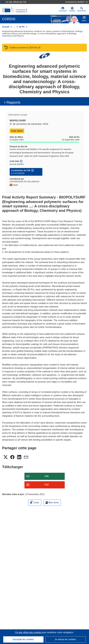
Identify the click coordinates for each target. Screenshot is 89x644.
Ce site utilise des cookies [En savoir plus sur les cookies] (29, 632)
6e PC (22, 27)
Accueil (6, 27)
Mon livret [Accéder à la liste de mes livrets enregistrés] (52, 503)
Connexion (63, 9)
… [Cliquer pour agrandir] (14, 27)
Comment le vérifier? (76, 2)
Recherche (82, 9)
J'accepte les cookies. (23, 639)
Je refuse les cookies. (66, 639)
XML (47, 476)
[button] (72, 9)
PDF (47, 485)
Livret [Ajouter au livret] (35, 502)
